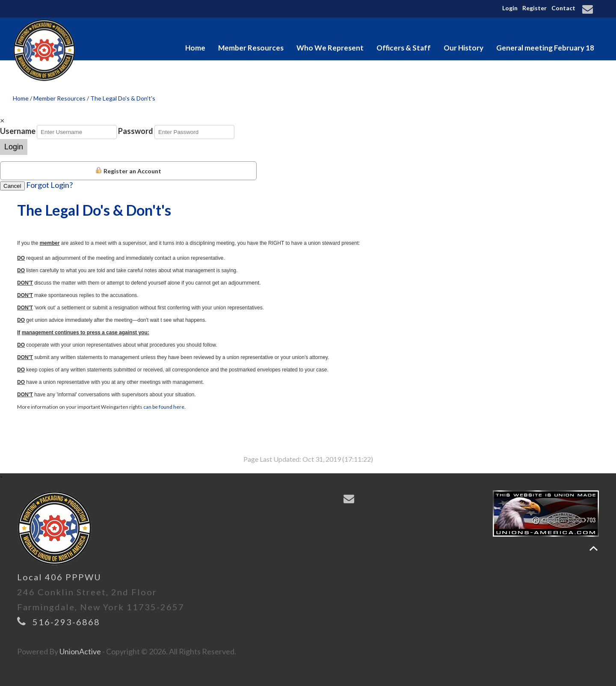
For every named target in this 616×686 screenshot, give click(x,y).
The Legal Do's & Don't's (123, 98)
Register (535, 8)
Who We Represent (330, 48)
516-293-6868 (66, 622)
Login (510, 8)
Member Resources (251, 48)
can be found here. (164, 407)
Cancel (12, 186)
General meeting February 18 (545, 48)
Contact (563, 8)
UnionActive (80, 651)
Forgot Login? (49, 185)
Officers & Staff (404, 48)
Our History (463, 48)
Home (195, 48)
